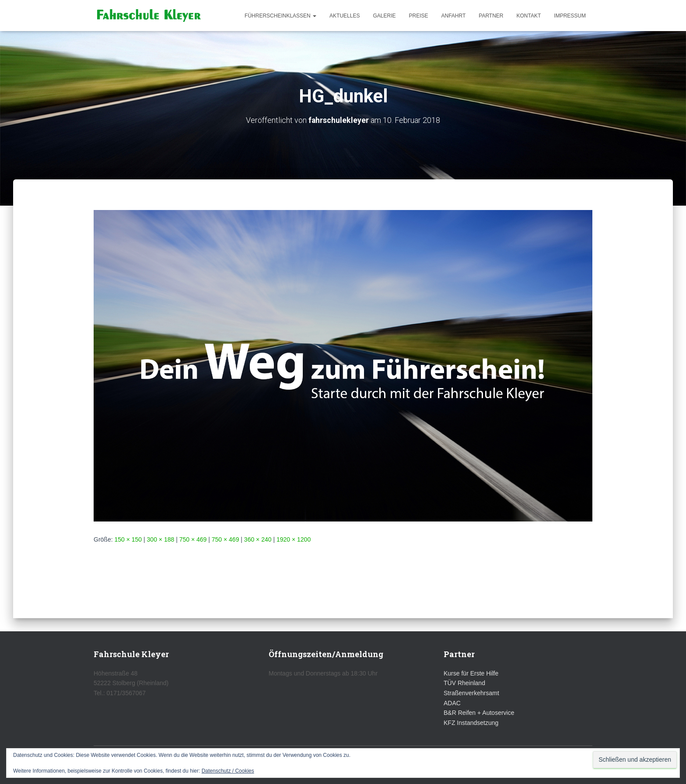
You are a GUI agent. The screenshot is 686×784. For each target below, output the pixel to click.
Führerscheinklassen (280, 16)
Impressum (570, 16)
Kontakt (529, 16)
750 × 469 (193, 539)
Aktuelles (345, 16)
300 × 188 (161, 539)
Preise (418, 16)
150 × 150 (128, 539)
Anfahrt (454, 16)
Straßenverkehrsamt (471, 693)
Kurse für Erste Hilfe (471, 673)
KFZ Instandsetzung (471, 723)
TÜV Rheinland (464, 683)
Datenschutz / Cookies (228, 771)
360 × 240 (258, 539)
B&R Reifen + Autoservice (479, 713)
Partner (491, 16)
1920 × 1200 (294, 539)
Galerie (384, 16)
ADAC (452, 703)
